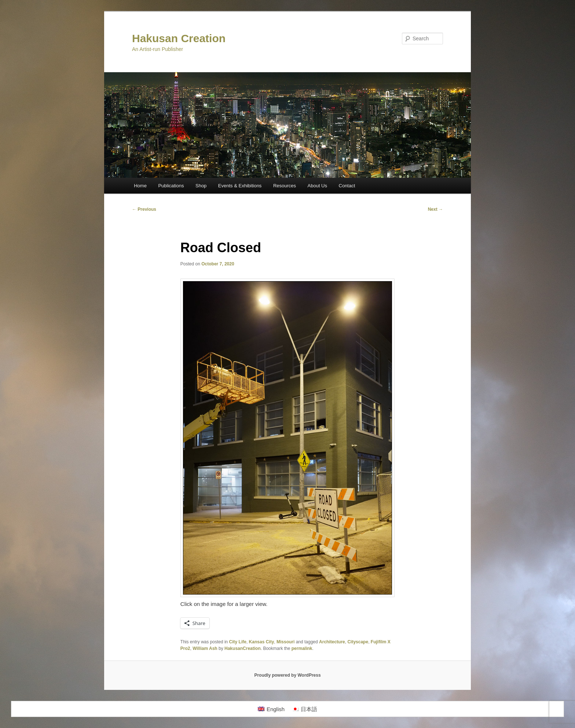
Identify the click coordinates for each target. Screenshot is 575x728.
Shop (201, 186)
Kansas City (262, 642)
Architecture (332, 642)
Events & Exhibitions (240, 186)
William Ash (205, 648)
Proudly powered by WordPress (287, 675)
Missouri (285, 642)
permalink (302, 648)
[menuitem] (271, 709)
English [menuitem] (276, 709)
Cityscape (358, 642)
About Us (317, 186)
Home (140, 186)
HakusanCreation (243, 648)
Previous (144, 209)
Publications (171, 186)
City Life (238, 642)
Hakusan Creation (179, 38)
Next (435, 209)
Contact (347, 186)
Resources (285, 186)
